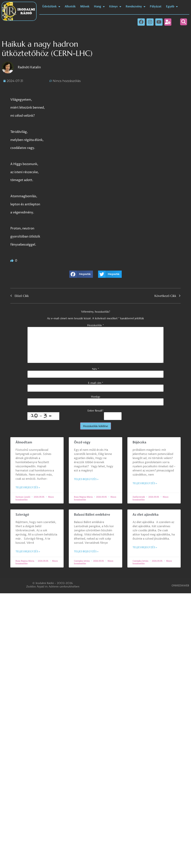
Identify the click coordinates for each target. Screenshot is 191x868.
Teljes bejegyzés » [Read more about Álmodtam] (28, 488)
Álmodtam (24, 442)
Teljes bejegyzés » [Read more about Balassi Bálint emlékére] (86, 552)
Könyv (115, 7)
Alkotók (70, 7)
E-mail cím (96, 383)
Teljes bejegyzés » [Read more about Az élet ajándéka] (145, 547)
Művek (85, 7)
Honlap (95, 397)
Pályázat (156, 7)
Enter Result (95, 411)
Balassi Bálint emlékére (92, 515)
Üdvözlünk (51, 7)
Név (95, 369)
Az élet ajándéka (146, 515)
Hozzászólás (95, 325)
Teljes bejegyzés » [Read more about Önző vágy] (86, 479)
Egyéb (172, 7)
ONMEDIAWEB (180, 586)
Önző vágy (82, 442)
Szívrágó (22, 515)
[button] (184, 22)
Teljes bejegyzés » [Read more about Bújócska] (145, 483)
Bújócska (139, 442)
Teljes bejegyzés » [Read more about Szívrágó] (28, 552)
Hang (99, 7)
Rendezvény (135, 7)
